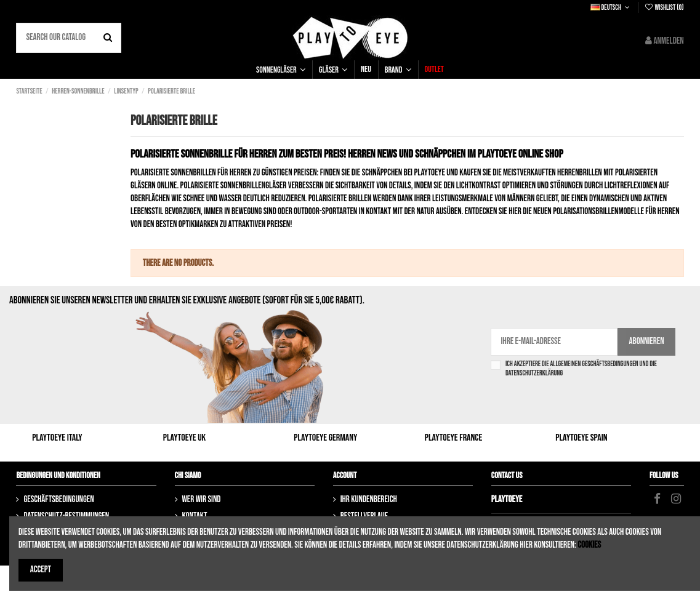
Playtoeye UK (185, 438)
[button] (281, 70)
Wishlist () (664, 8)
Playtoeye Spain (581, 438)
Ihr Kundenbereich (369, 499)
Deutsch (611, 8)
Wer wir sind (202, 499)
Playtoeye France (454, 438)
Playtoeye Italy (57, 438)
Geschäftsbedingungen (58, 499)
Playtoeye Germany (325, 438)
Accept (41, 570)
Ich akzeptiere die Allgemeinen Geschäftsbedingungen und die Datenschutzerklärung (581, 369)
